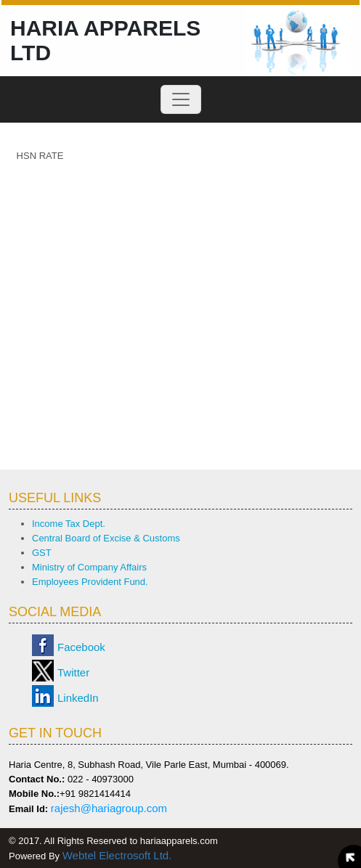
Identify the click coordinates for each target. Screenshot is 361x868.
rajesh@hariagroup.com (109, 808)
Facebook (81, 647)
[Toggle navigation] (181, 99)
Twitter (73, 672)
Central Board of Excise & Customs (106, 538)
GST (42, 553)
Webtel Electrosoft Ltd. (117, 855)
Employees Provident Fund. (90, 582)
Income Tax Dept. (69, 524)
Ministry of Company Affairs (89, 567)
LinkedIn (78, 698)
